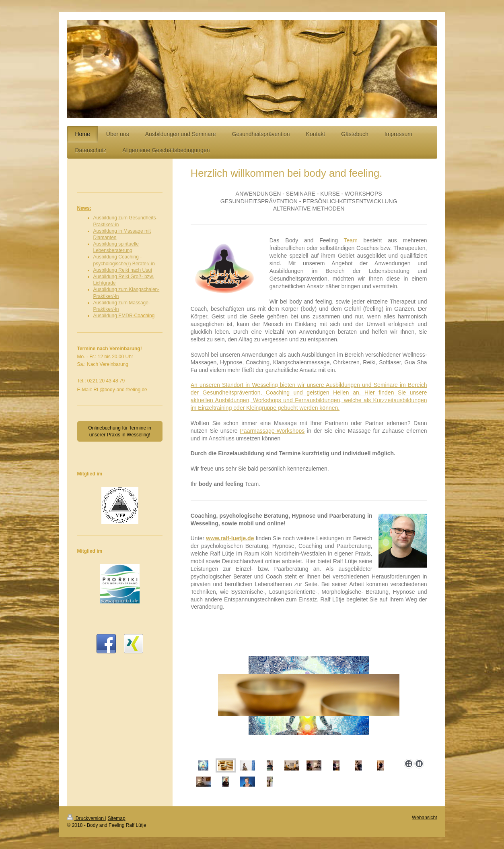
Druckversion (86, 818)
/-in (116, 225)
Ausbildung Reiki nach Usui (123, 270)
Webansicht (424, 818)
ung (128, 250)
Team (351, 240)
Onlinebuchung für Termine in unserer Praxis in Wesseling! (120, 431)
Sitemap (117, 818)
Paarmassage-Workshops (273, 431)
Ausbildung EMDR (113, 316)
